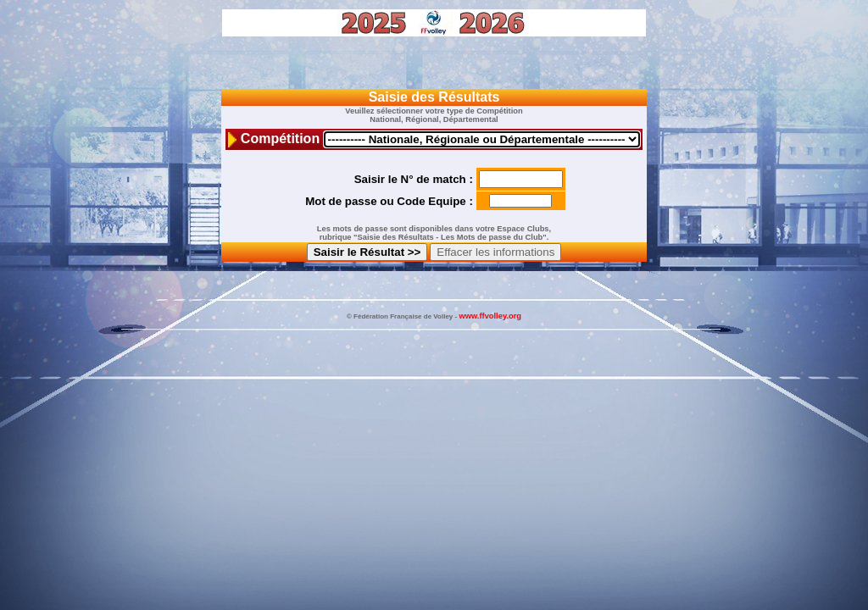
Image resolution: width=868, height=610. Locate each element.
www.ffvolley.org (490, 316)
